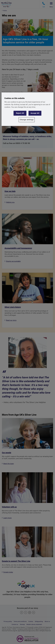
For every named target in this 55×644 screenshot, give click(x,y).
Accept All (35, 113)
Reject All (20, 113)
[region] (27, 109)
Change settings (27, 120)
